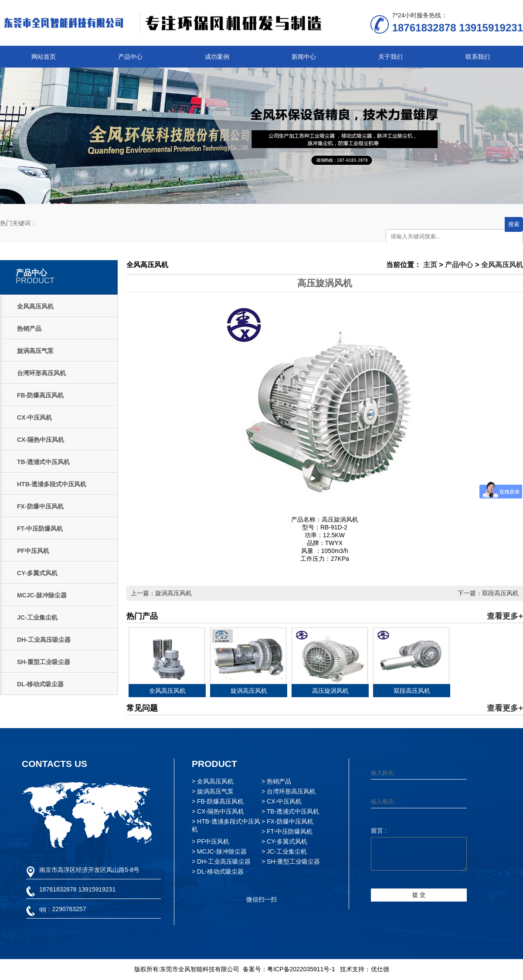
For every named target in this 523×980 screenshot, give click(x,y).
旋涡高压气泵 (35, 351)
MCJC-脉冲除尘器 (42, 595)
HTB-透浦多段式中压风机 (52, 484)
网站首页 (44, 57)
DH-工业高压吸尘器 (44, 640)
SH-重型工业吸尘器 (44, 662)
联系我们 (478, 57)
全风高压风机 (35, 306)
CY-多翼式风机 (37, 573)
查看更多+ (505, 616)
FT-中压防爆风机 (40, 529)
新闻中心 (304, 57)
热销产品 (29, 329)
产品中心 (130, 57)
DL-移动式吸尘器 (40, 684)
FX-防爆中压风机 (40, 506)
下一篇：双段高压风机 (488, 593)
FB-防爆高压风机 (40, 395)
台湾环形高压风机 (41, 373)
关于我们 (391, 57)
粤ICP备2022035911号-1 (301, 969)
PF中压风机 (33, 551)
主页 (430, 264)
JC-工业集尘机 (37, 617)
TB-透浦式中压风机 (43, 462)
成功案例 (217, 57)
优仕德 (380, 969)
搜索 (514, 224)
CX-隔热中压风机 (41, 440)
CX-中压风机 (34, 417)
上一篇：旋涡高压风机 (161, 593)
